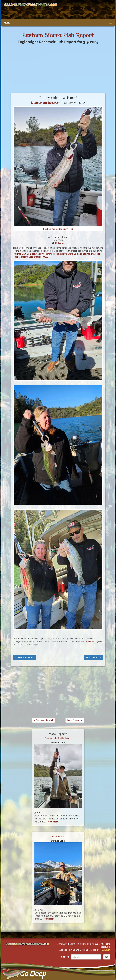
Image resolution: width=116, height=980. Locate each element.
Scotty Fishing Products (50, 254)
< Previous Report (25, 658)
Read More (53, 822)
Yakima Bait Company (25, 254)
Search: (65, 957)
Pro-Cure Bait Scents (75, 254)
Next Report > (93, 658)
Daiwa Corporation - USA (34, 257)
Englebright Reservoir (46, 103)
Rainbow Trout (50, 229)
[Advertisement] (85, 10)
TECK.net (105, 950)
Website (59, 243)
